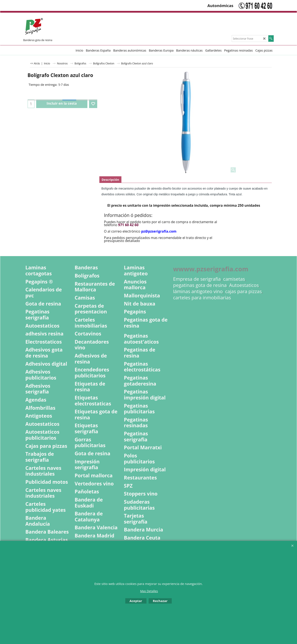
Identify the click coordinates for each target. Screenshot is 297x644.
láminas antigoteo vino (198, 291)
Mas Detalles (149, 591)
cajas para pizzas (243, 291)
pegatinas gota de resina (200, 285)
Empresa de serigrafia (197, 279)
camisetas (234, 279)
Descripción (110, 180)
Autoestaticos (244, 285)
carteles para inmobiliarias (202, 298)
